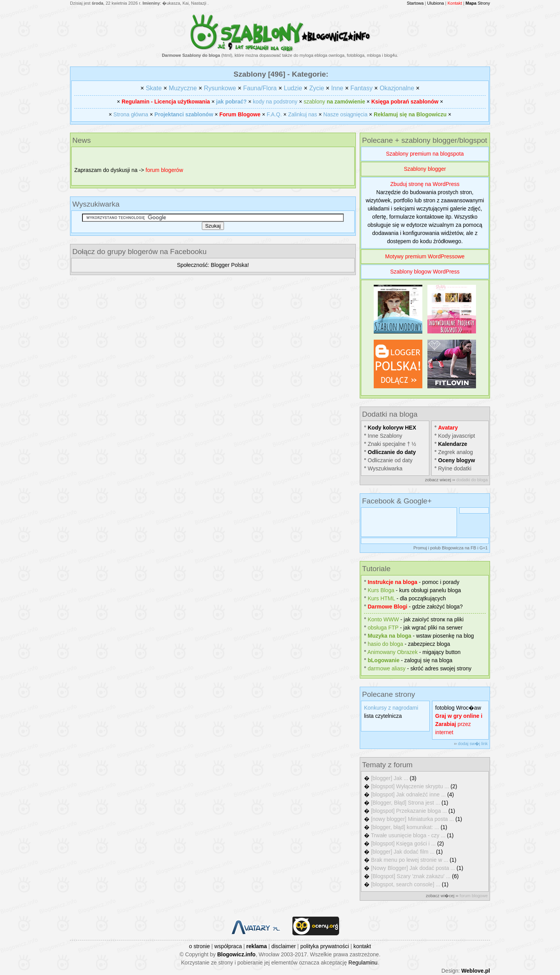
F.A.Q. (274, 114)
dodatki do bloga (472, 480)
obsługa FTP (383, 628)
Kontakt (455, 3)
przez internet (459, 724)
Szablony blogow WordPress (425, 272)
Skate (154, 88)
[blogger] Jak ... (390, 778)
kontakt (362, 946)
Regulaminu (363, 963)
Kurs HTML (381, 598)
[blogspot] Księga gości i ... (403, 843)
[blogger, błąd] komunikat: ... (405, 827)
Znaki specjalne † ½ (392, 444)
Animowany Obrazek (393, 652)
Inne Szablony (385, 436)
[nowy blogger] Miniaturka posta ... (412, 819)
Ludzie (293, 88)
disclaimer (284, 946)
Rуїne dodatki (455, 468)
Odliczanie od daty (390, 460)
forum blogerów (164, 170)
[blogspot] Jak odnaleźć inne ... (408, 794)
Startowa (415, 3)
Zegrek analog (456, 452)
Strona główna (131, 114)
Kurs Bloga (381, 590)
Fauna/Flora (260, 88)
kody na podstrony (275, 102)
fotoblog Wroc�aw (458, 708)
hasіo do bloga (386, 644)
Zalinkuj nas (303, 114)
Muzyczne (183, 88)
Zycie (317, 88)
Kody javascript (457, 436)
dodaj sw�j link (473, 744)
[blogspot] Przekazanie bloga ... (409, 811)
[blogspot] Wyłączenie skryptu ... (410, 786)
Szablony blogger (425, 169)
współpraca (228, 946)
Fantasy (361, 88)
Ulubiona (435, 3)
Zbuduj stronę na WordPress (425, 184)
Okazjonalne (397, 88)
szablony (334, 102)
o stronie (199, 946)
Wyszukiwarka (385, 468)
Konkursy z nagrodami (391, 708)
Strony (478, 3)
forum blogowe (474, 896)
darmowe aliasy (387, 668)
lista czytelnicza (383, 716)
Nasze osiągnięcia (345, 114)
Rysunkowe (220, 88)
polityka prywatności (325, 946)
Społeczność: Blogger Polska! (213, 265)
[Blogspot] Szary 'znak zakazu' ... (411, 876)
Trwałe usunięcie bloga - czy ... (408, 835)
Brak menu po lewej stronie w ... (409, 860)
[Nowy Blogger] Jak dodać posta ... (413, 868)
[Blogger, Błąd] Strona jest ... (405, 803)
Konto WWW (383, 619)
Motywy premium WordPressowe (425, 256)
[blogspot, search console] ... (406, 884)
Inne (337, 88)
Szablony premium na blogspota (425, 154)
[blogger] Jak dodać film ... (403, 852)
